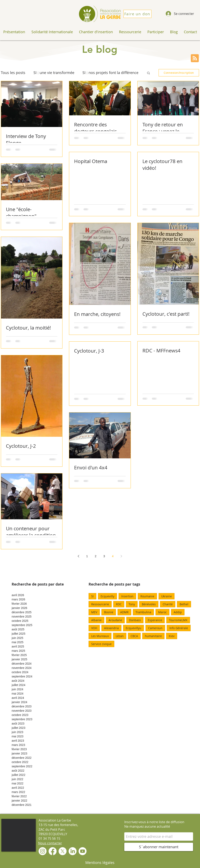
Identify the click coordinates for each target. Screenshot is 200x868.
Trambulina (143, 612)
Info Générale (179, 628)
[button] (148, 73)
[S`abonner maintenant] (159, 847)
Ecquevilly (107, 596)
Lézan (120, 636)
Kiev (172, 636)
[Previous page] (79, 556)
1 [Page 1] (87, 556)
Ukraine (167, 596)
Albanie (96, 620)
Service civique (101, 644)
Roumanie (147, 596)
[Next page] (121, 556)
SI (92, 596)
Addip (178, 612)
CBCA (134, 636)
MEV (94, 612)
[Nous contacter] (50, 843)
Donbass (135, 620)
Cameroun (155, 628)
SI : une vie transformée (54, 73)
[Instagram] (43, 851)
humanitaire (153, 636)
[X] (63, 851)
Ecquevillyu (133, 628)
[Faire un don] (137, 14)
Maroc (162, 612)
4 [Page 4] (113, 556)
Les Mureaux (100, 636)
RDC (119, 604)
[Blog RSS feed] (195, 58)
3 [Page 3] (104, 556)
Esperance (155, 620)
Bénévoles (149, 604)
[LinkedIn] (73, 851)
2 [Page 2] (96, 556)
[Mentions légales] (100, 863)
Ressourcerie (100, 604)
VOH (94, 628)
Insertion (127, 596)
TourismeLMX (178, 620)
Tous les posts (13, 73)
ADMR (124, 612)
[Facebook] (53, 851)
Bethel (184, 604)
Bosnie (109, 612)
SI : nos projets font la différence (110, 73)
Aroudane (115, 620)
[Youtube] (83, 851)
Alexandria (111, 628)
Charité (168, 604)
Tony (132, 604)
